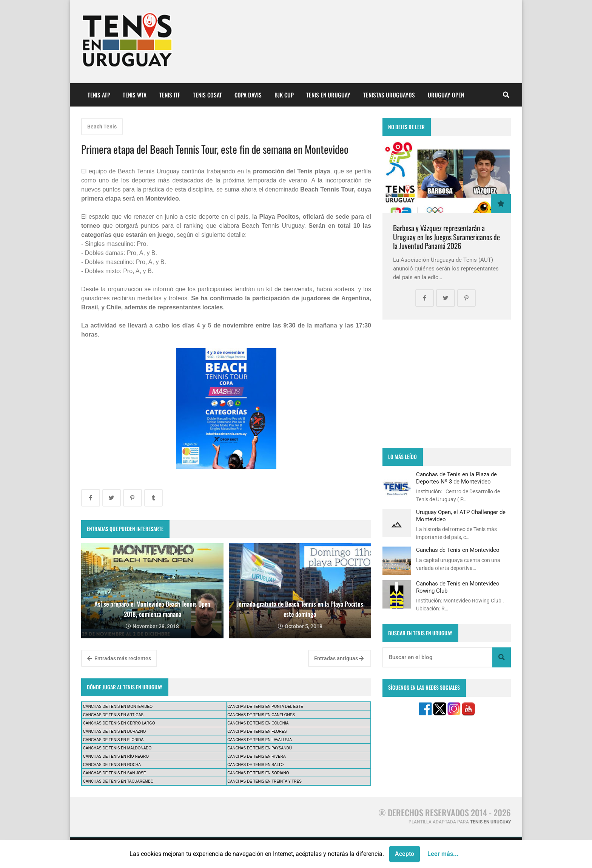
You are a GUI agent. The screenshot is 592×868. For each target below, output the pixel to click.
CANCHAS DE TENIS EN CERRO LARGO (119, 723)
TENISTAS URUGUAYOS (389, 95)
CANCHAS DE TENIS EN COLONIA (258, 723)
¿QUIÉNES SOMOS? (108, 853)
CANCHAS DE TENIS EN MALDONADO (117, 748)
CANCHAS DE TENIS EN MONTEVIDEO (118, 707)
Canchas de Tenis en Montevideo (458, 550)
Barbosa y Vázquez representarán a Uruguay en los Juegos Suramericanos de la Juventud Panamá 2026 (446, 237)
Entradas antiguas (339, 658)
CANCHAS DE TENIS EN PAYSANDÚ (260, 748)
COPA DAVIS (248, 95)
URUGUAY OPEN (446, 95)
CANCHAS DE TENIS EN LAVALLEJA (260, 740)
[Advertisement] (447, 384)
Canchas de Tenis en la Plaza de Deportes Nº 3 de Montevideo (456, 478)
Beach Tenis (102, 127)
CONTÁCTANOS (393, 853)
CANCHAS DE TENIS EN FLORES (257, 731)
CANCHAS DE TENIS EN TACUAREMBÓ (118, 781)
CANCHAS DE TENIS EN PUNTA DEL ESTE (265, 707)
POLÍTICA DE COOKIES (291, 853)
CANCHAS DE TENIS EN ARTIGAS (113, 715)
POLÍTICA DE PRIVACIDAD (220, 853)
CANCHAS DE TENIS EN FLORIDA (113, 740)
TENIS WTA (135, 95)
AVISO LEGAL (160, 853)
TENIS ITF (170, 95)
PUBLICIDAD (346, 853)
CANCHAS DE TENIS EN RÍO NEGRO (116, 756)
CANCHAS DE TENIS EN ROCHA (112, 765)
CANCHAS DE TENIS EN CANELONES (261, 715)
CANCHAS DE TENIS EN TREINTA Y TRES (264, 781)
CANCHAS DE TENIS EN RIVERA (256, 756)
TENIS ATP (99, 95)
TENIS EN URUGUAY (328, 95)
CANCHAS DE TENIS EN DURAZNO (115, 731)
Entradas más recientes (119, 658)
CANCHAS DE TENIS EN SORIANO (258, 773)
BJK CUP (284, 95)
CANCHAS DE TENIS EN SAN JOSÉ (115, 773)
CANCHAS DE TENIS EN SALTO (255, 765)
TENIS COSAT (207, 95)
